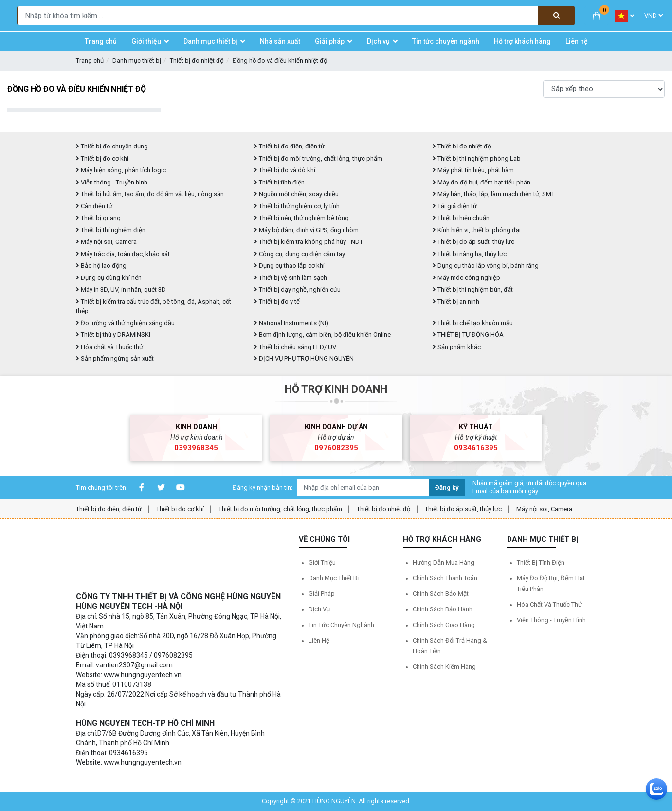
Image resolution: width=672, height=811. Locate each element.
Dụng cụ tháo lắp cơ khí (289, 266)
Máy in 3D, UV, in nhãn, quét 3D (121, 289)
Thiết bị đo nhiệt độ (383, 509)
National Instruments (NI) (291, 323)
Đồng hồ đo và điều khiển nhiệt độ (280, 61)
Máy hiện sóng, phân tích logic (121, 170)
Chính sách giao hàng (444, 625)
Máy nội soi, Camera (106, 242)
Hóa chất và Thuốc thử (109, 347)
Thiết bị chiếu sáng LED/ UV (295, 347)
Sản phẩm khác (457, 347)
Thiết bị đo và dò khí (285, 170)
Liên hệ (319, 640)
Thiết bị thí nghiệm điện (111, 230)
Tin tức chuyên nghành (341, 625)
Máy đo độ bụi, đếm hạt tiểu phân (481, 182)
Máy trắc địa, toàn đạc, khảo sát (123, 254)
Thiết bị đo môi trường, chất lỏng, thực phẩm (318, 158)
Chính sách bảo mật (441, 594)
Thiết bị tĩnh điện (279, 182)
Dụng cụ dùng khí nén (109, 278)
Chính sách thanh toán (445, 578)
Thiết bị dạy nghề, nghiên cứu (297, 289)
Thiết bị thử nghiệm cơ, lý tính (297, 206)
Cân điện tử (94, 206)
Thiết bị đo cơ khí (102, 158)
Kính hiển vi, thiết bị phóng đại (477, 230)
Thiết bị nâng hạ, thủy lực (470, 254)
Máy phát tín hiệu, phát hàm (473, 170)
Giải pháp (322, 594)
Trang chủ (90, 61)
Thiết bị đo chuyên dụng (112, 146)
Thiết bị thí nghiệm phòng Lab (477, 158)
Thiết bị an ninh (456, 302)
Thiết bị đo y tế (277, 302)
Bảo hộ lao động (101, 266)
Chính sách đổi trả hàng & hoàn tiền (450, 646)
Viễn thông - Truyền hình (112, 182)
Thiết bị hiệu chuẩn (461, 218)
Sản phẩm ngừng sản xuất (115, 359)
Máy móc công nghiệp (466, 278)
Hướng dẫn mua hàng (444, 562)
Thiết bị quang (98, 218)
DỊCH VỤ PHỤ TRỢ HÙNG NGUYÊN (304, 359)
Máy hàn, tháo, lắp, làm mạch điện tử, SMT (494, 194)
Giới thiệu (322, 562)
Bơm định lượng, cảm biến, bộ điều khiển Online (322, 335)
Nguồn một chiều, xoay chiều (296, 194)
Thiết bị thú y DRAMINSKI (113, 335)
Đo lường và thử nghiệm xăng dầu (125, 323)
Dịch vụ (319, 609)
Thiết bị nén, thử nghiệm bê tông (301, 218)
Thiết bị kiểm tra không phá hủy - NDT (309, 242)
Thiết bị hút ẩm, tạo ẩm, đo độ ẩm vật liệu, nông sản (150, 194)
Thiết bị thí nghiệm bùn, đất (473, 289)
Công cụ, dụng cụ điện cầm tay (300, 254)
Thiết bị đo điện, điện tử (289, 146)
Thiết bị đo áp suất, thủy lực (473, 242)
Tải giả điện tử (455, 206)
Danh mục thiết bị (137, 61)
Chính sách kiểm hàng (444, 667)
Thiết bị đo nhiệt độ (197, 61)
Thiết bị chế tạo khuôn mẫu (473, 323)
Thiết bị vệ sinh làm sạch (291, 278)
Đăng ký (447, 488)
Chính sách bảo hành (443, 609)
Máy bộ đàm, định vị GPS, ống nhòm (306, 230)
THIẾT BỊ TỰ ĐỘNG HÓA (468, 335)
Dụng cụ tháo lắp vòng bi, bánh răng (486, 266)
